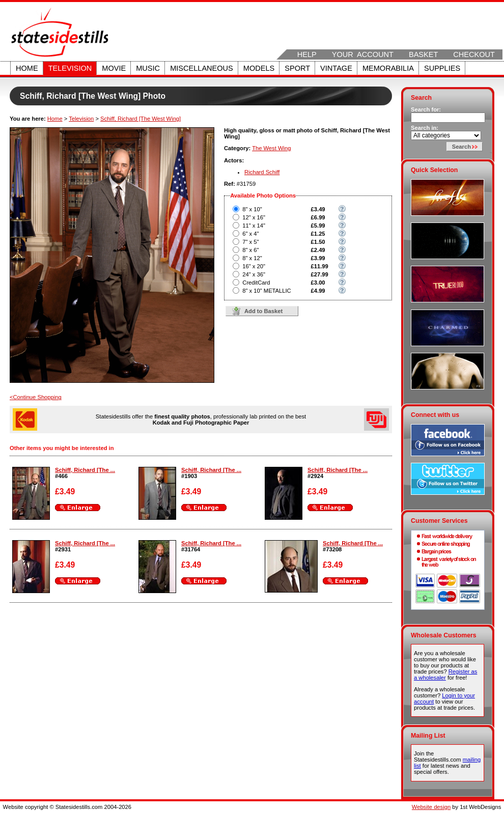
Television (70, 68)
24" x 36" (254, 274)
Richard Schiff (262, 172)
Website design (431, 807)
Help (307, 54)
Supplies (442, 68)
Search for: (426, 109)
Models (259, 68)
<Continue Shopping (36, 397)
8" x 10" (252, 209)
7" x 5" (250, 242)
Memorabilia (388, 68)
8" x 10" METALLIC (267, 291)
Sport (297, 68)
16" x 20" (254, 266)
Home (27, 68)
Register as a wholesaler (445, 675)
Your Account (363, 54)
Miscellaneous (202, 68)
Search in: (425, 128)
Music (148, 68)
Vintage (336, 68)
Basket (423, 54)
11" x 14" (254, 226)
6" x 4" (250, 234)
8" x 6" (250, 250)
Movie (114, 68)
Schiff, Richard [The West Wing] (141, 119)
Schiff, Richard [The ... (85, 470)
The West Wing (271, 148)
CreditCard (256, 283)
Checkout (474, 54)
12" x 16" (254, 217)
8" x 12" (252, 258)
